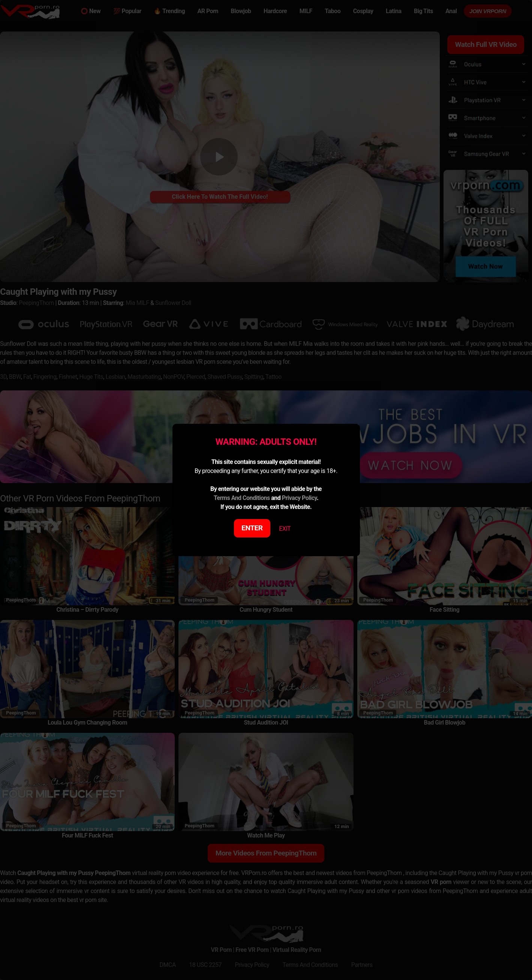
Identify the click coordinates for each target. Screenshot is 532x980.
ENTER (252, 528)
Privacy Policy (299, 498)
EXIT (285, 529)
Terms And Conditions (242, 498)
